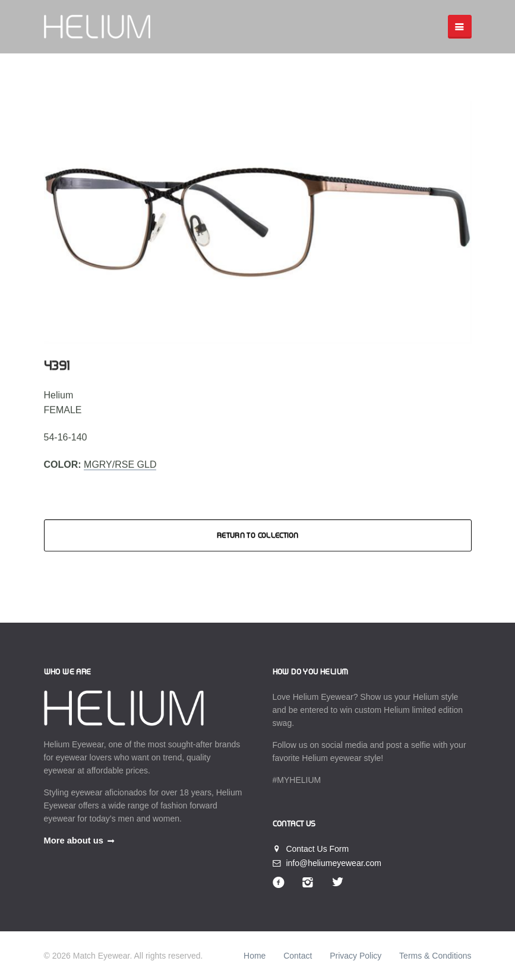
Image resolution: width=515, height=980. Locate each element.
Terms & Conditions (435, 956)
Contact (298, 956)
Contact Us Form (311, 849)
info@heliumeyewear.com (327, 863)
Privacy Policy (356, 956)
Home (255, 956)
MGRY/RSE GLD (120, 464)
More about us (74, 841)
